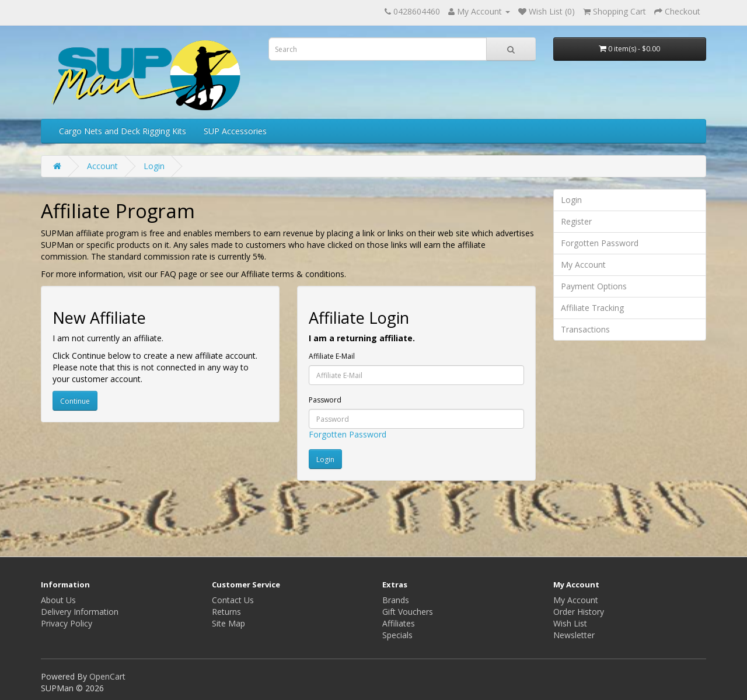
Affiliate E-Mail (332, 356)
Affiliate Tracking (592, 308)
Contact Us (233, 600)
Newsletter (574, 635)
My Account (583, 265)
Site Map (228, 623)
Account (102, 166)
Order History (579, 612)
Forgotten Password (348, 434)
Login (154, 166)
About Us (58, 600)
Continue (75, 401)
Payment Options (594, 286)
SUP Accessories (235, 131)
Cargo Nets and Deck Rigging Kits (123, 131)
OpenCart (107, 676)
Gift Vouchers (408, 612)
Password (325, 400)
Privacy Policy (67, 623)
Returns (226, 612)
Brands (396, 600)
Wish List (570, 623)
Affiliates (399, 623)
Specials (397, 635)
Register (576, 221)
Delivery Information (80, 612)
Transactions (585, 329)
